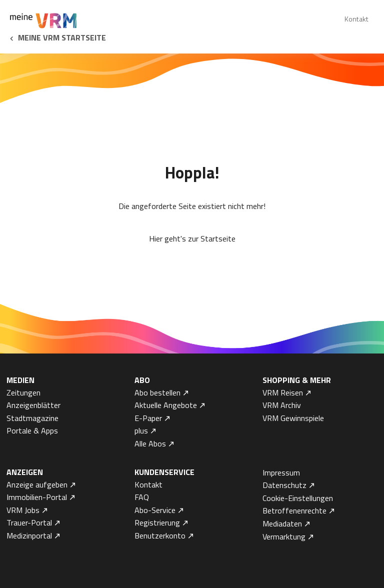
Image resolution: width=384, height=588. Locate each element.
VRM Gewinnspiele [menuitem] (293, 418)
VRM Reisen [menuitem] (283, 392)
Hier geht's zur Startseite (192, 238)
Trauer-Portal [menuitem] (29, 522)
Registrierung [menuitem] (157, 522)
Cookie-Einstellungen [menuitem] (298, 498)
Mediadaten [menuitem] (282, 523)
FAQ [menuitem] (142, 497)
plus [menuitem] (141, 430)
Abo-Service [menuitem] (155, 510)
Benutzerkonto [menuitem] (160, 535)
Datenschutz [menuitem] (284, 485)
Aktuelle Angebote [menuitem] (166, 405)
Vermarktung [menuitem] (284, 536)
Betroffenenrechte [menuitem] (294, 510)
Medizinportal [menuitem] (29, 535)
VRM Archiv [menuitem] (282, 405)
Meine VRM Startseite (62, 37)
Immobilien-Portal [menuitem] (37, 497)
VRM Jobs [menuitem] (23, 510)
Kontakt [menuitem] (356, 19)
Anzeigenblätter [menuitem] (33, 405)
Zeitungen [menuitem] (23, 392)
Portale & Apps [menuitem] (32, 430)
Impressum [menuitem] (281, 472)
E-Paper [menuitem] (148, 418)
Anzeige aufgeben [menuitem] (37, 484)
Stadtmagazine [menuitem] (32, 418)
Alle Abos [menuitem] (150, 443)
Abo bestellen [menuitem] (157, 392)
